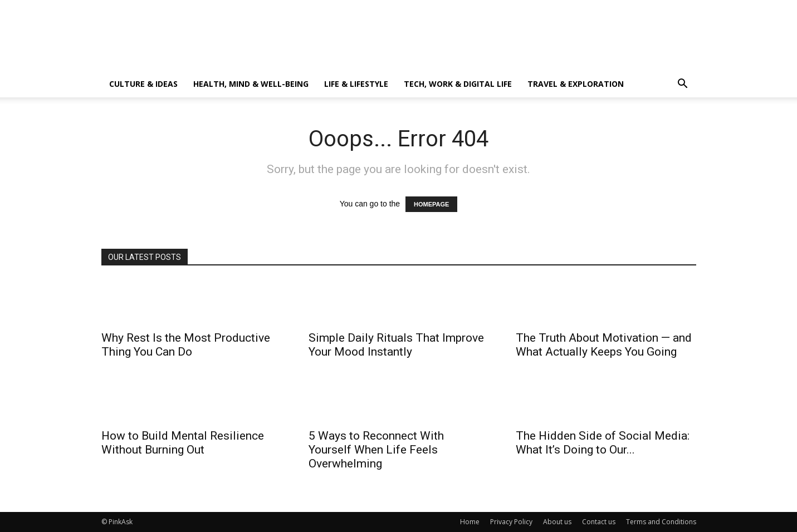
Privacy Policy (511, 522)
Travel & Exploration (576, 84)
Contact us (599, 522)
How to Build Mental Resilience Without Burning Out (183, 443)
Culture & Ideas (143, 84)
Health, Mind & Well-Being (251, 84)
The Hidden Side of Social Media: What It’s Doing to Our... (603, 443)
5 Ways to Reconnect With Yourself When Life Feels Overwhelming (376, 450)
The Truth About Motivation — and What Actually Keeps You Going (604, 345)
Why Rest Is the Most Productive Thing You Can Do (186, 345)
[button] (683, 85)
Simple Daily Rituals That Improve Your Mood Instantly (396, 345)
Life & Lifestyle (356, 84)
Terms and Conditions (661, 522)
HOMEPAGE (431, 204)
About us (557, 522)
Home (470, 522)
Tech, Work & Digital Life (458, 84)
